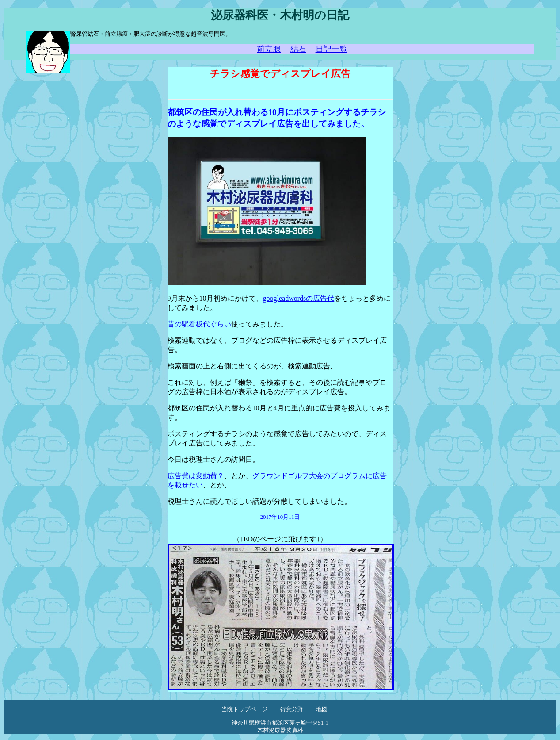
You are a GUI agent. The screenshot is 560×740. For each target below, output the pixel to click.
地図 (322, 709)
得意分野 (292, 709)
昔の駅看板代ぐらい (199, 324)
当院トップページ (244, 709)
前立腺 (269, 49)
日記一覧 (331, 49)
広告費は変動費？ (196, 476)
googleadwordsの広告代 (299, 298)
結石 (298, 49)
